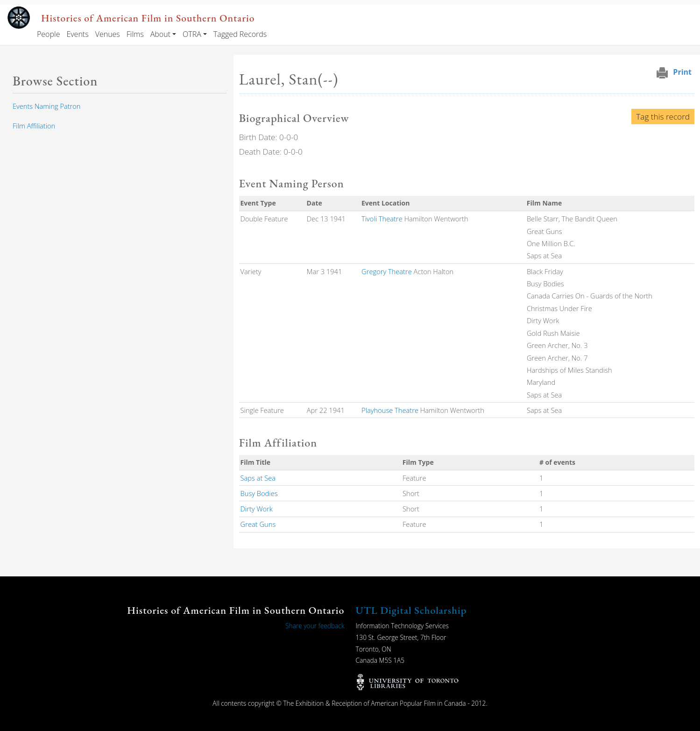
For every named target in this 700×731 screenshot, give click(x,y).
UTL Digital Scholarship (411, 610)
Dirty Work (257, 509)
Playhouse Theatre (390, 410)
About (160, 34)
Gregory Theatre (387, 271)
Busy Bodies (259, 493)
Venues (108, 34)
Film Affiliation (34, 126)
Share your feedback (315, 626)
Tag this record (663, 117)
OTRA (192, 34)
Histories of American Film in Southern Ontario (148, 18)
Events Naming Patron (46, 106)
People (48, 34)
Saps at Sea (258, 478)
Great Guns (258, 524)
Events (77, 34)
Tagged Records (240, 34)
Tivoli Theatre (382, 219)
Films (135, 34)
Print (682, 72)
